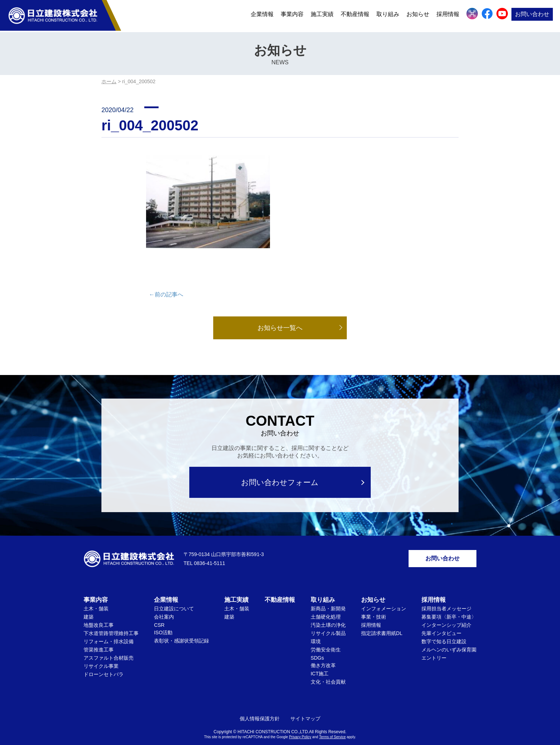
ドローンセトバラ (104, 662)
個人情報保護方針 (260, 706)
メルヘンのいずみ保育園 (449, 637)
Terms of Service (332, 725)
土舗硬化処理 (326, 605)
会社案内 (164, 605)
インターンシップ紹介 (446, 613)
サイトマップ (305, 706)
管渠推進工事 (99, 637)
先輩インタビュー (441, 621)
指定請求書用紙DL (382, 621)
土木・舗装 (96, 596)
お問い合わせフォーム (280, 470)
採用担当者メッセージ (446, 596)
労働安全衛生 (326, 637)
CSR (159, 613)
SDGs (317, 646)
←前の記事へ (166, 282)
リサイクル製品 (328, 621)
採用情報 (448, 15)
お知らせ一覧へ (280, 315)
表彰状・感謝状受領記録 (181, 629)
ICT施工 (320, 661)
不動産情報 (355, 15)
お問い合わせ (532, 15)
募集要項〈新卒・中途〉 (449, 605)
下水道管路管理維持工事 (111, 621)
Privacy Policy (300, 725)
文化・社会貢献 (328, 670)
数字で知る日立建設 (444, 629)
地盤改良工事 (99, 613)
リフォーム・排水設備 (109, 629)
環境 (316, 629)
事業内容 (292, 15)
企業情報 (262, 15)
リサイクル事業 (101, 654)
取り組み (388, 15)
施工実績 (322, 15)
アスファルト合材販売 (109, 646)
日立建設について (174, 596)
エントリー (434, 646)
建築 (89, 605)
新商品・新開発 (328, 596)
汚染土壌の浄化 (328, 613)
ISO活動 (163, 620)
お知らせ (418, 15)
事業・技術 (374, 605)
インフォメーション (384, 596)
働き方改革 (323, 653)
